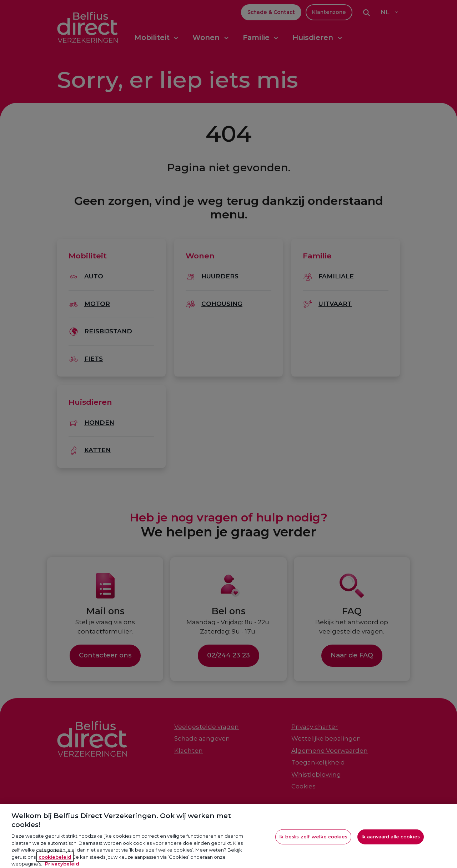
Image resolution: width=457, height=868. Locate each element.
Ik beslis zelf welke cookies (313, 841)
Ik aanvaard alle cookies (391, 841)
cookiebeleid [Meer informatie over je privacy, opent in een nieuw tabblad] (55, 861)
